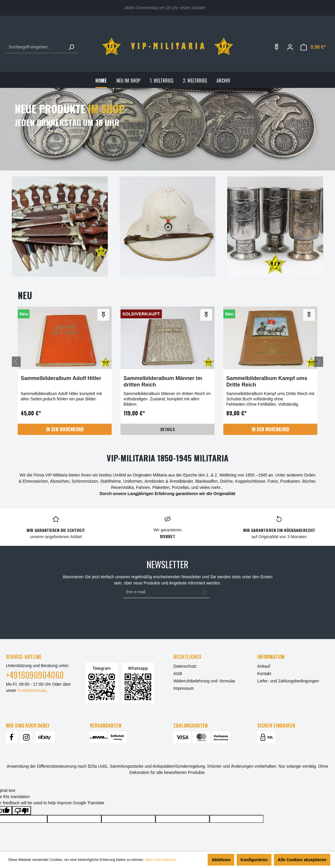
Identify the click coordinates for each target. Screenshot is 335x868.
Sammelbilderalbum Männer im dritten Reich (163, 381)
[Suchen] (71, 47)
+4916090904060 (35, 675)
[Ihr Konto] (290, 47)
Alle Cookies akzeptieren (302, 860)
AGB (178, 674)
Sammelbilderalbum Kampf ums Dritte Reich (267, 381)
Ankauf (264, 666)
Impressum (184, 688)
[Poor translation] (22, 810)
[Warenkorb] (313, 47)
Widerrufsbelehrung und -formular (204, 681)
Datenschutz (185, 666)
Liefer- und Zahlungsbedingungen (288, 681)
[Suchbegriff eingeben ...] (35, 47)
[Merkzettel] (277, 47)
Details (168, 429)
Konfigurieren (254, 860)
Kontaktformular (32, 690)
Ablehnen (221, 860)
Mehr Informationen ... (162, 860)
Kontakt (264, 674)
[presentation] (165, 616)
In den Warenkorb (65, 429)
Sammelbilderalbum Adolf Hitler (61, 378)
